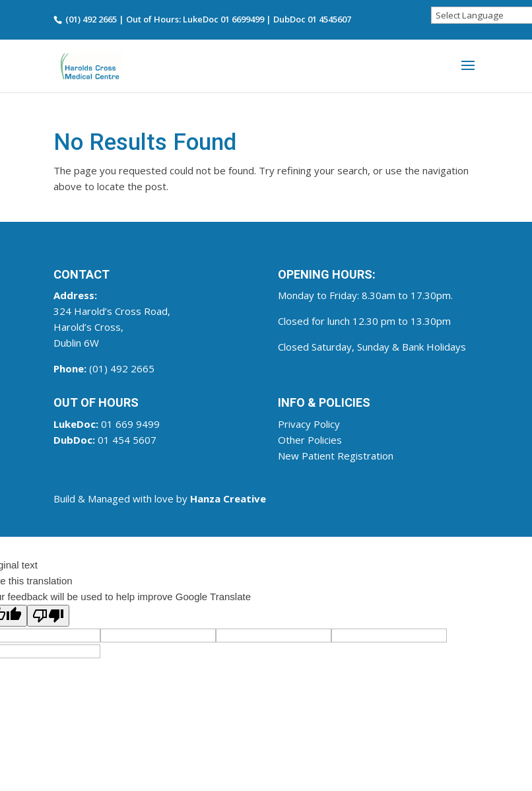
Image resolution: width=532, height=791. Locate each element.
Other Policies (310, 440)
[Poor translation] (48, 616)
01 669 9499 (130, 424)
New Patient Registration (336, 456)
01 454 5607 (127, 440)
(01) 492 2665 (122, 368)
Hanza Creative (228, 499)
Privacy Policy (309, 424)
